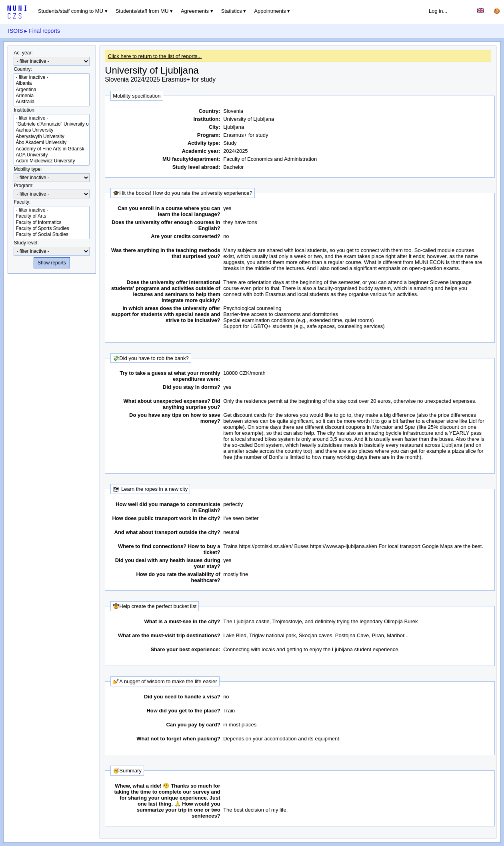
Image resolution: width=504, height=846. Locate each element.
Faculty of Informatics (52, 223)
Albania (52, 83)
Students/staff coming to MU (71, 11)
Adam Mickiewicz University (52, 161)
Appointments (270, 11)
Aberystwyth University (52, 137)
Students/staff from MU (142, 11)
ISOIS (15, 31)
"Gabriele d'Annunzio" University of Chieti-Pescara (52, 124)
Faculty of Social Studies (52, 235)
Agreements (195, 11)
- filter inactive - (52, 77)
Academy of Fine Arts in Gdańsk (52, 149)
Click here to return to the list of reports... (155, 56)
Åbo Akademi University (52, 143)
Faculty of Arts (52, 216)
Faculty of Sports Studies (52, 229)
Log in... (438, 11)
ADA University (52, 155)
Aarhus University (52, 130)
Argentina (52, 90)
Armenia (52, 96)
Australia (52, 102)
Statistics (232, 11)
